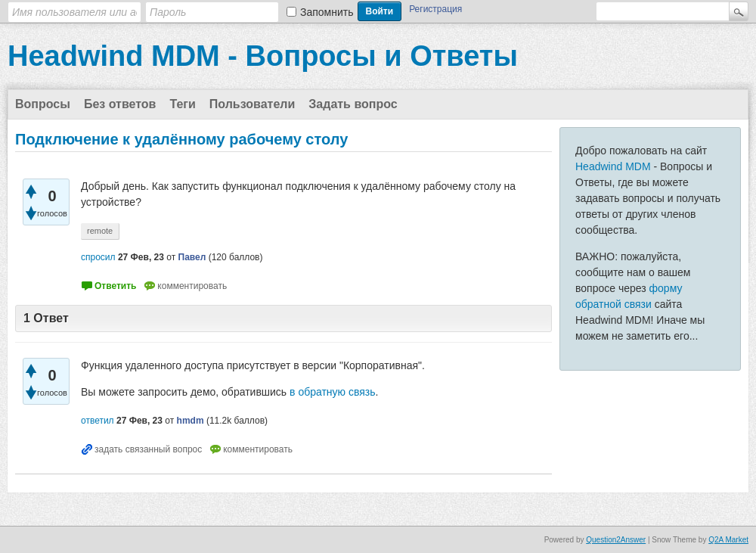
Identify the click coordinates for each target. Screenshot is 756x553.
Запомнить (327, 12)
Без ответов (120, 104)
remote (100, 231)
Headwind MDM (613, 166)
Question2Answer (616, 540)
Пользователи (252, 104)
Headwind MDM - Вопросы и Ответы (263, 56)
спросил (98, 257)
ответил (98, 421)
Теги (182, 104)
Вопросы (43, 104)
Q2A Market (728, 540)
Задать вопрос (353, 104)
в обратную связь (333, 392)
